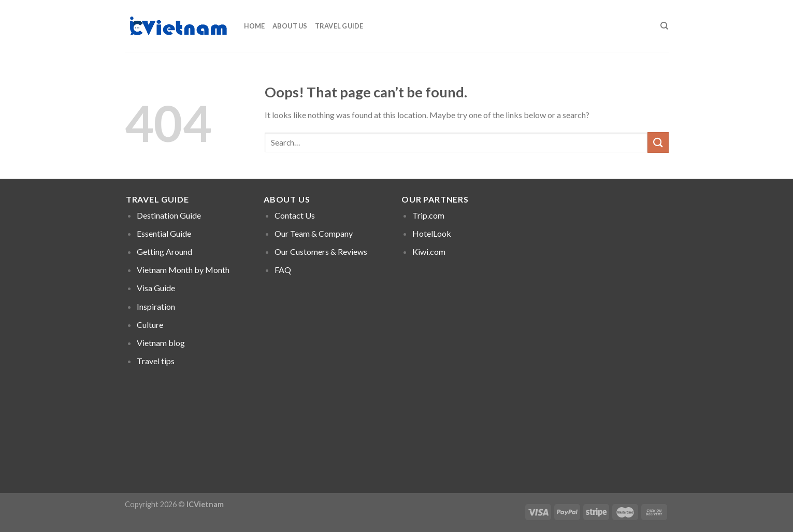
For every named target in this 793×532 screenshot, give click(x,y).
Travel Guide (339, 26)
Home (255, 26)
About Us (290, 26)
